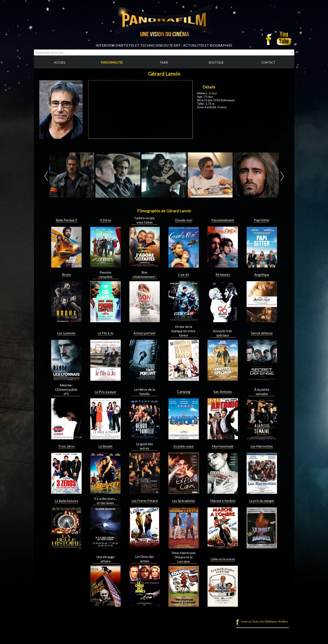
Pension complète (105, 275)
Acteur (213, 93)
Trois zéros (66, 446)
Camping (184, 392)
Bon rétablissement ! (145, 275)
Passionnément (223, 220)
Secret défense (262, 333)
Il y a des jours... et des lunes (105, 501)
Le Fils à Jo (105, 333)
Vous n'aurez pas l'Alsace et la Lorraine (184, 557)
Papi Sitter (262, 220)
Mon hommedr (223, 446)
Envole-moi (184, 220)
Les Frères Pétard (145, 501)
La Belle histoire (66, 501)
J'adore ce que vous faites (144, 220)
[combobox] (164, 52)
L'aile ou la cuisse (223, 559)
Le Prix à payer (105, 392)
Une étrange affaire (105, 559)
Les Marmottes (262, 446)
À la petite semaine (262, 392)
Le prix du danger (262, 501)
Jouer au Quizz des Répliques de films (264, 621)
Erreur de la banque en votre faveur (184, 331)
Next (282, 176)
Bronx (66, 275)
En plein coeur (184, 446)
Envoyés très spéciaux (223, 333)
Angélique (262, 275)
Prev (46, 176)
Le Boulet (105, 446)
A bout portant (144, 333)
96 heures (223, 275)
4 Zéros (105, 220)
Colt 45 (184, 275)
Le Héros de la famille (145, 392)
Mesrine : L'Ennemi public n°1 (66, 389)
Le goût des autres (145, 446)
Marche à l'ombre (223, 501)
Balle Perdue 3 (66, 220)
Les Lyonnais (66, 333)
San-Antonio (223, 392)
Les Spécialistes (184, 501)
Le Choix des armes (145, 559)
